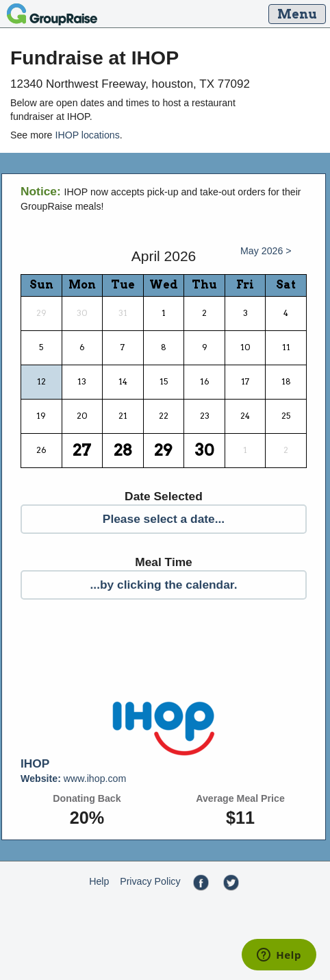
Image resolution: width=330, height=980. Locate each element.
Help (99, 881)
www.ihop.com (73, 779)
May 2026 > (266, 251)
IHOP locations (87, 135)
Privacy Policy (150, 881)
